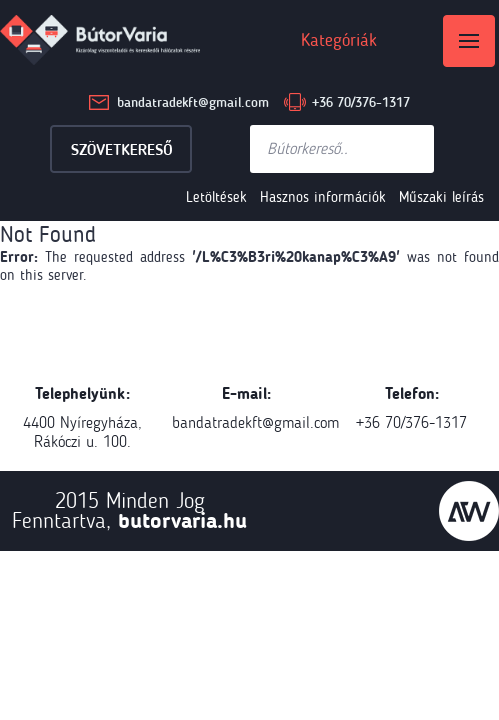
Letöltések (216, 197)
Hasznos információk (323, 197)
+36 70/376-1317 (361, 102)
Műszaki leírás (441, 197)
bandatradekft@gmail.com (193, 102)
